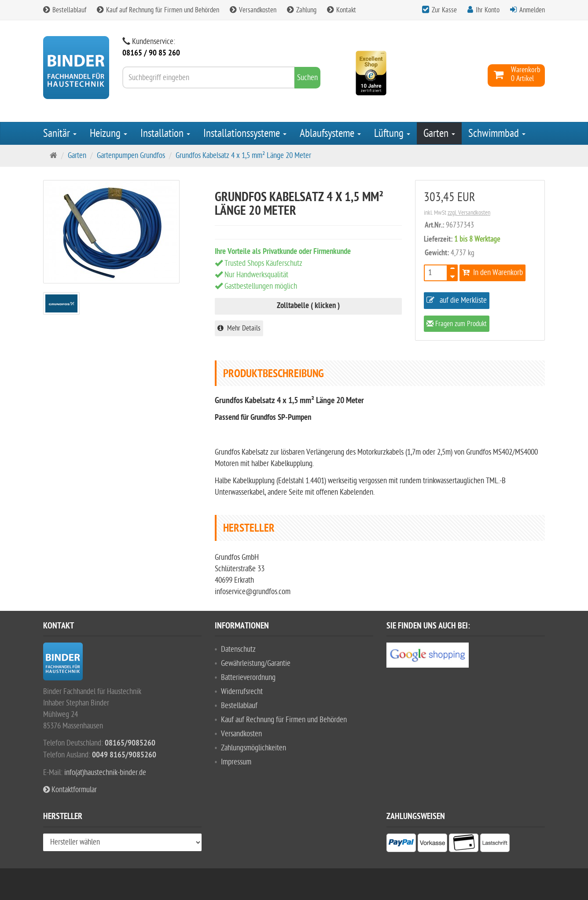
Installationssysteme (245, 133)
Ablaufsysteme (330, 133)
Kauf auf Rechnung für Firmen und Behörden (158, 10)
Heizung (108, 133)
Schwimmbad (497, 133)
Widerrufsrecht (242, 692)
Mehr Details (239, 328)
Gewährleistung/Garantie (256, 663)
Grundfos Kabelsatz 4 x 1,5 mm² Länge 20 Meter (243, 156)
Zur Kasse (444, 10)
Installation (165, 133)
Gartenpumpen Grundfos (131, 156)
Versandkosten (253, 10)
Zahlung (302, 10)
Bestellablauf (65, 10)
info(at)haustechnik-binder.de (105, 773)
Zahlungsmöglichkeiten (254, 748)
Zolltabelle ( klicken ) (308, 306)
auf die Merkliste (457, 300)
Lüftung (392, 133)
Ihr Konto (488, 10)
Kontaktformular (70, 790)
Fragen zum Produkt (457, 325)
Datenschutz (238, 649)
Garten (439, 133)
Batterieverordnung (248, 678)
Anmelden (532, 10)
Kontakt (342, 10)
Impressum (236, 762)
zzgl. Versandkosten (469, 213)
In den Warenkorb (492, 273)
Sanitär (60, 133)
